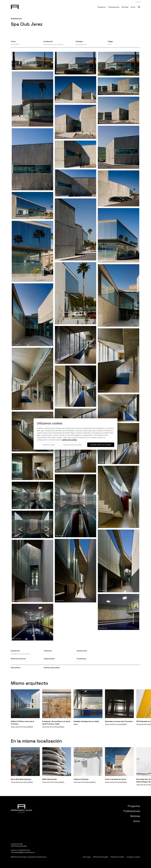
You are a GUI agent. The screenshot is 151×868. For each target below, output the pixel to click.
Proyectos (102, 7)
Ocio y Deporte (81, 45)
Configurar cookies (133, 857)
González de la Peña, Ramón (21, 654)
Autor (133, 7)
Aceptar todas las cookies (101, 445)
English (138, 2)
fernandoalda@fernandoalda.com (23, 852)
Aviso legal (87, 857)
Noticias (125, 7)
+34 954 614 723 (24, 850)
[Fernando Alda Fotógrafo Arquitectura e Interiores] (15, 6)
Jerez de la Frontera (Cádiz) (53, 45)
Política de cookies (69, 440)
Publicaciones (114, 7)
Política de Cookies (117, 857)
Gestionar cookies (49, 445)
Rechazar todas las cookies (73, 445)
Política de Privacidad (101, 857)
